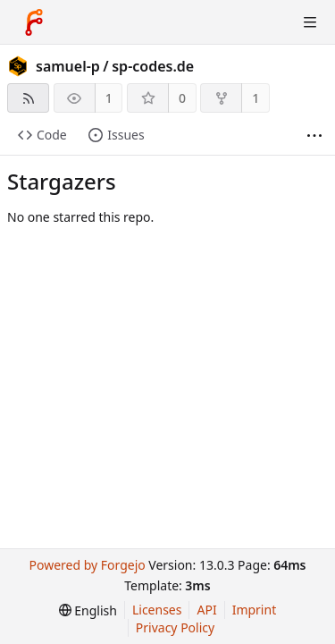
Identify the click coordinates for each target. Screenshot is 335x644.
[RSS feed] (28, 98)
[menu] (88, 610)
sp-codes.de (153, 66)
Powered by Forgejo (87, 565)
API (206, 610)
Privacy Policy (175, 627)
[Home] (34, 22)
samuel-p (68, 66)
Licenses (157, 610)
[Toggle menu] (310, 22)
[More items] (314, 136)
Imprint (255, 610)
